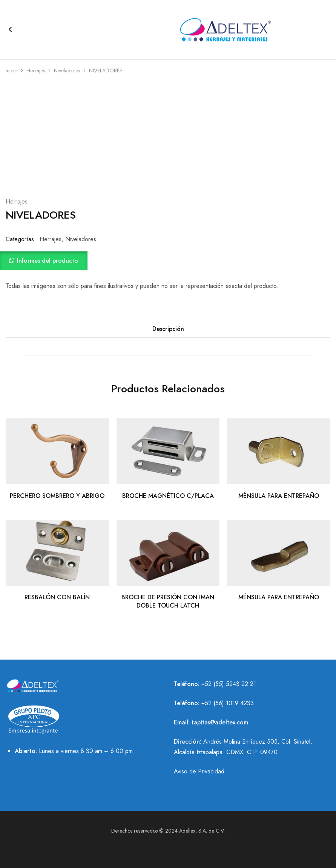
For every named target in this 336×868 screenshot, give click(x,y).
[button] (168, 261)
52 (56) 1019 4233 (229, 703)
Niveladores (67, 70)
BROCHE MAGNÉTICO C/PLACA (168, 496)
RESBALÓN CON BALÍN (57, 597)
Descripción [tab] (168, 329)
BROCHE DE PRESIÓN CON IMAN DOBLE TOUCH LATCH (168, 601)
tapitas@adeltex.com (220, 722)
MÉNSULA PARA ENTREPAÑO (279, 496)
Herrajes (36, 70)
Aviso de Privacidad (199, 771)
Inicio (12, 70)
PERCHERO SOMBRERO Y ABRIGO (57, 496)
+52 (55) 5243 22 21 (229, 684)
